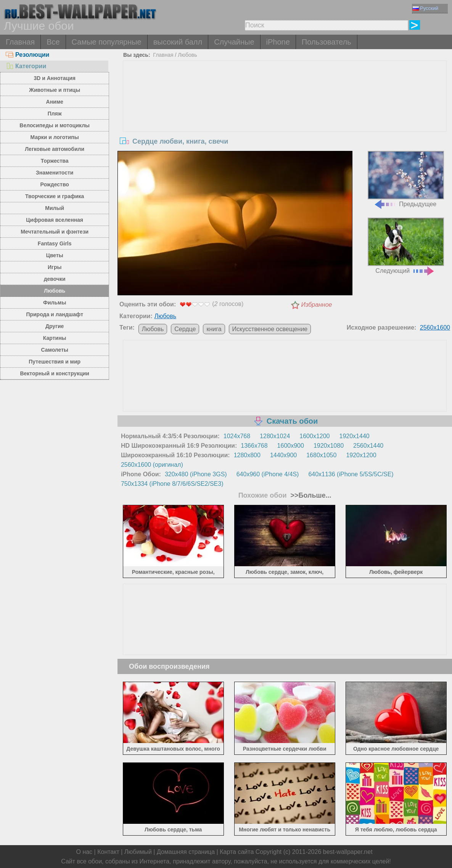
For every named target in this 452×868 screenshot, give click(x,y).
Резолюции (27, 55)
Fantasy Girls (55, 243)
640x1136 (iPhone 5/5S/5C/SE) (351, 474)
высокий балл (178, 42)
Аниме (55, 102)
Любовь (55, 291)
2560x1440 (368, 446)
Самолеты (55, 350)
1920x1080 (329, 446)
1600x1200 (314, 436)
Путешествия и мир (55, 362)
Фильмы (55, 303)
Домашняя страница (186, 852)
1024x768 (237, 436)
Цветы (55, 255)
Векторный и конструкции (55, 373)
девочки (55, 279)
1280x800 (247, 455)
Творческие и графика (55, 196)
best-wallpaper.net (348, 852)
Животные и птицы (55, 90)
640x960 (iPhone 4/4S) (268, 474)
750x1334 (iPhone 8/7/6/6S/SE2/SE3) (172, 484)
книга (214, 329)
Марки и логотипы (55, 137)
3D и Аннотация (55, 78)
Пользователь (327, 42)
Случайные (234, 42)
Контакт (108, 852)
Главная (20, 42)
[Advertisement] (285, 118)
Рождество (55, 184)
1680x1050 (321, 455)
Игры (55, 267)
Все (53, 42)
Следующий (406, 246)
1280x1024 (275, 436)
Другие (55, 326)
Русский (425, 8)
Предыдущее (406, 179)
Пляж (55, 114)
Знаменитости (55, 173)
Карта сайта (237, 852)
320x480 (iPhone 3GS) (196, 474)
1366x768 (254, 446)
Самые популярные (107, 42)
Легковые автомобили (55, 149)
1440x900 (283, 455)
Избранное (317, 305)
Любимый (138, 852)
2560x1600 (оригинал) (152, 465)
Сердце (185, 329)
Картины (55, 338)
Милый (55, 208)
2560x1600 (435, 328)
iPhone (278, 42)
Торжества (55, 161)
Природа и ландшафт (55, 314)
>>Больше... (310, 495)
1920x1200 (361, 455)
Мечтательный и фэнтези (55, 232)
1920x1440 (354, 436)
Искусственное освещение (270, 329)
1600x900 (291, 446)
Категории (26, 66)
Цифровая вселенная (55, 220)
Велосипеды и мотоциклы (55, 125)
